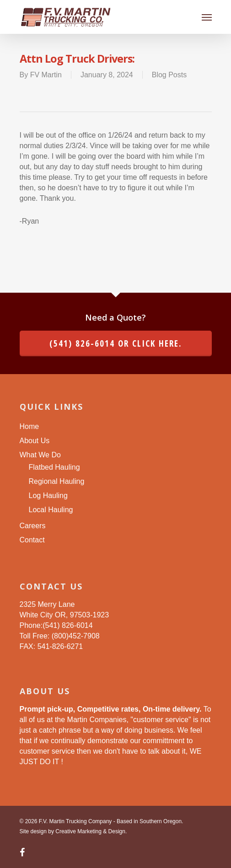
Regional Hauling (57, 481)
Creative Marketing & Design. (91, 831)
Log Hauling (48, 496)
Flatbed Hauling (54, 467)
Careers (33, 526)
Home (30, 426)
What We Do (40, 455)
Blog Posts (169, 75)
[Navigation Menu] (207, 17)
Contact (32, 540)
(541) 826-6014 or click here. (116, 343)
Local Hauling (51, 510)
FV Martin (46, 75)
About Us (35, 441)
